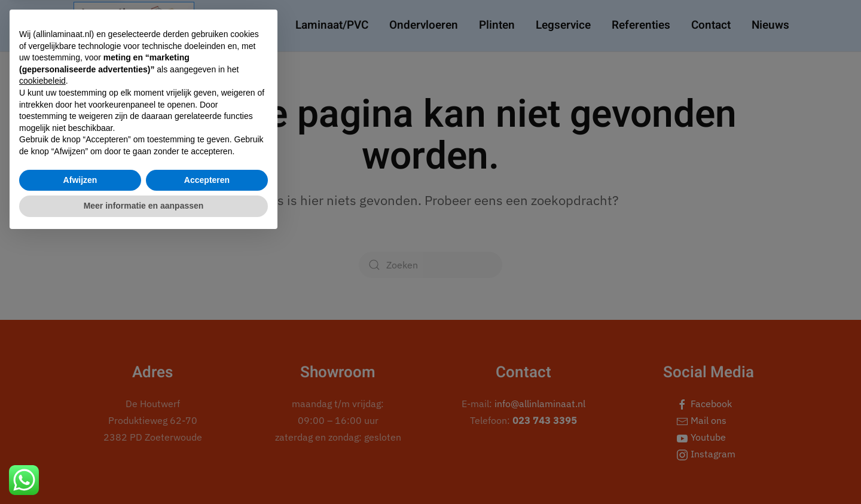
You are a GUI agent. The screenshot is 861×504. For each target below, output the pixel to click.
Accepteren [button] (207, 445)
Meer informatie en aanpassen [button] (144, 471)
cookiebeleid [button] (42, 347)
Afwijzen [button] (80, 445)
